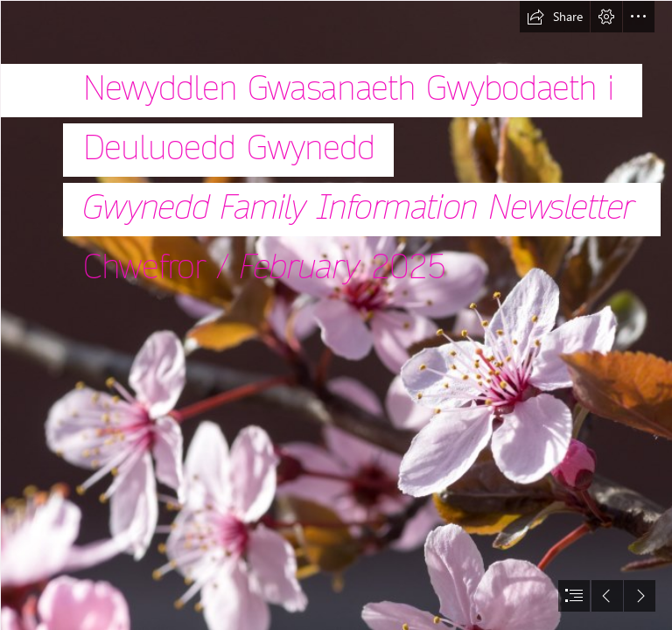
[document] (336, 315)
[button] (555, 17)
